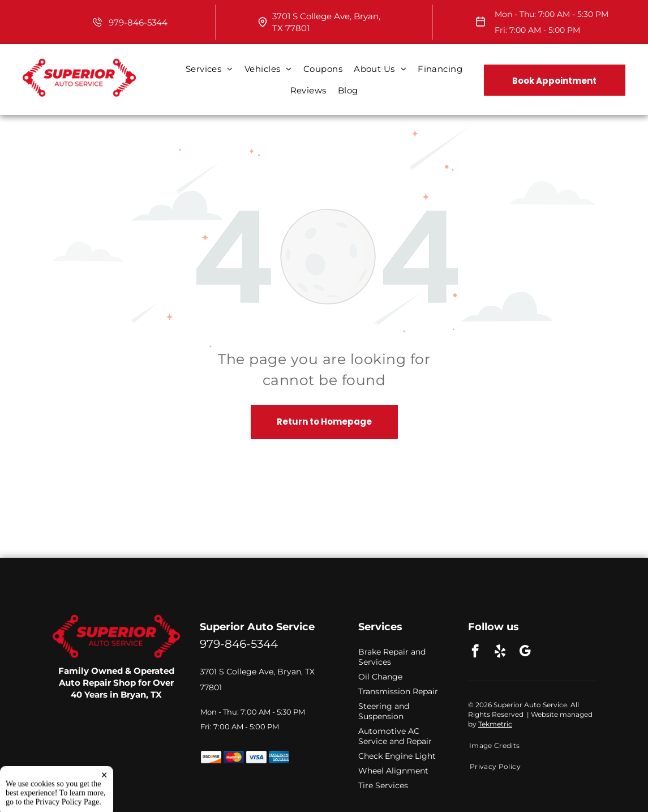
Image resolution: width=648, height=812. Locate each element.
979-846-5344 (138, 22)
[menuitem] (209, 69)
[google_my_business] (525, 652)
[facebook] (475, 652)
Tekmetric (495, 724)
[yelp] (500, 652)
